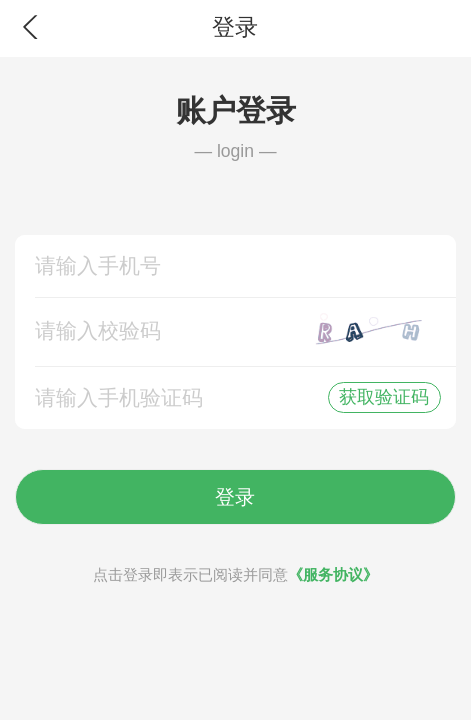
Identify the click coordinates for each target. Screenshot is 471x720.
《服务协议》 (333, 574)
